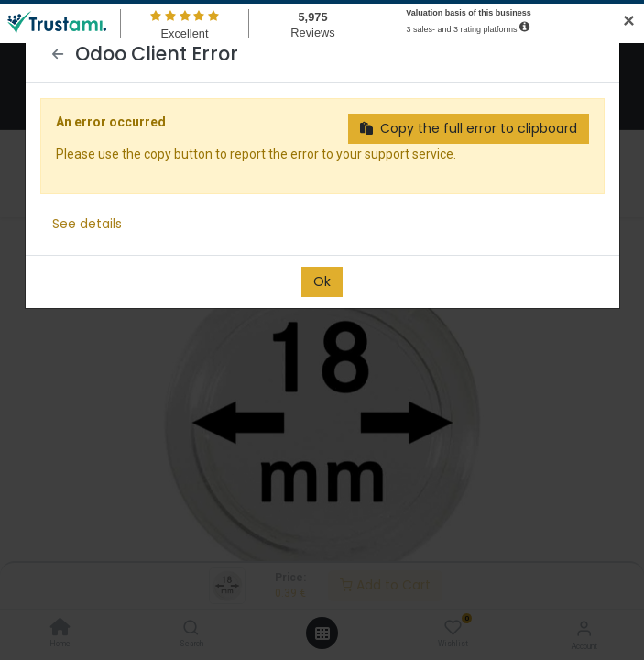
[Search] (191, 629)
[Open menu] (322, 633)
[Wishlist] (453, 628)
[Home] (60, 629)
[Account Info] (584, 628)
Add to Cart (385, 585)
